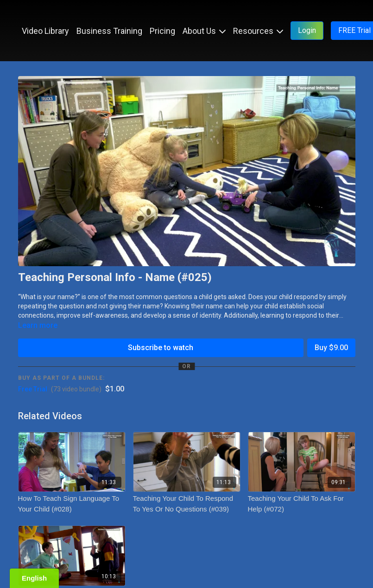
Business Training (109, 31)
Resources (258, 31)
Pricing (162, 31)
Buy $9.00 (331, 348)
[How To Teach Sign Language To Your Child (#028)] (72, 504)
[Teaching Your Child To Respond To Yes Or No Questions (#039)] (187, 504)
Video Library (45, 31)
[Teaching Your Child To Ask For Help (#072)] (302, 504)
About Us (204, 31)
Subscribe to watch (161, 348)
